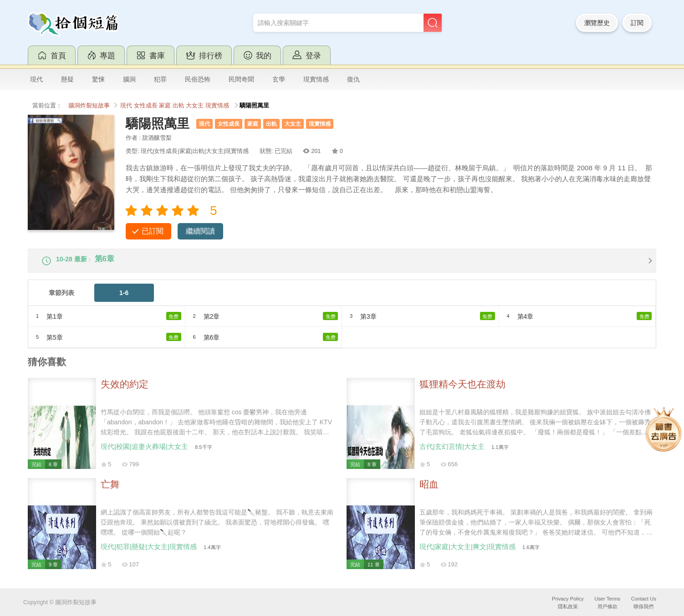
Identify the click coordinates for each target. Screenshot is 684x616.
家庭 (165, 106)
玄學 (279, 79)
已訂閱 (153, 231)
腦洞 (129, 79)
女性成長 (146, 106)
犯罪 (160, 79)
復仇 (353, 79)
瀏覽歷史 (597, 23)
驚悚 (98, 79)
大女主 (195, 106)
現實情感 (316, 79)
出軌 (179, 106)
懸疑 (67, 79)
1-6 (124, 299)
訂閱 (637, 23)
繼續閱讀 (200, 231)
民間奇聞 (241, 79)
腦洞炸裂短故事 (89, 106)
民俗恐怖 (198, 79)
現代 (36, 79)
